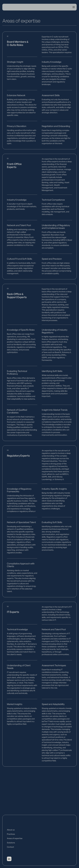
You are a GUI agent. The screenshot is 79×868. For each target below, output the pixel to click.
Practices (11, 834)
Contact (10, 847)
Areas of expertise (15, 838)
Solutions (11, 843)
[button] (73, 7)
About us (11, 830)
